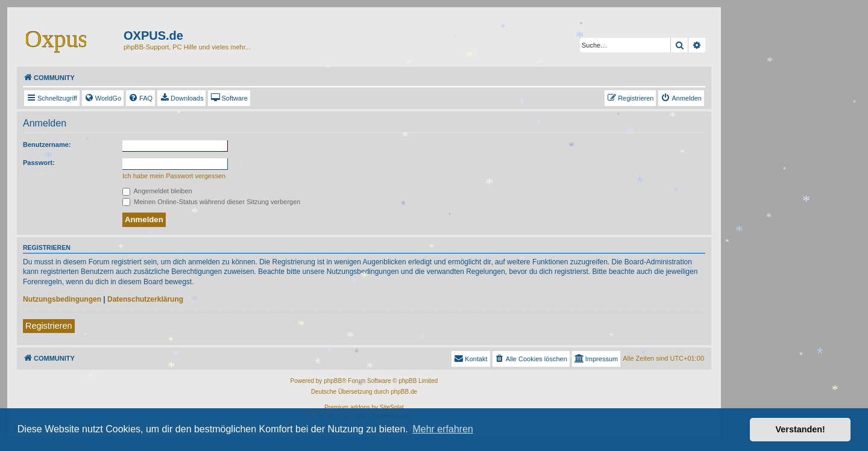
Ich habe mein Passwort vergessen (174, 176)
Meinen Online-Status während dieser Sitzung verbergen (211, 202)
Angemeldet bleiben (157, 191)
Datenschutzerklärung (145, 299)
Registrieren (49, 326)
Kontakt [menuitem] (470, 358)
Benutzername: (47, 145)
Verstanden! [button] (800, 429)
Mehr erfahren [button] (443, 429)
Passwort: (39, 163)
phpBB (333, 381)
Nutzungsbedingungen (62, 299)
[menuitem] (103, 98)
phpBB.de (404, 392)
